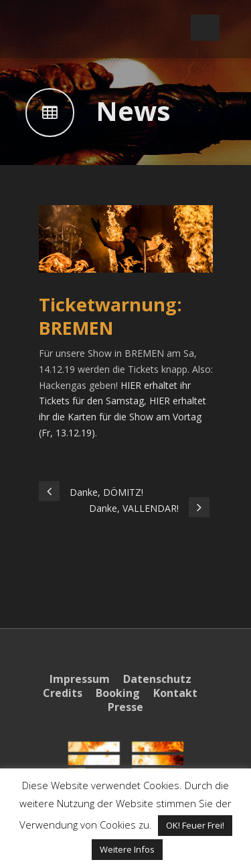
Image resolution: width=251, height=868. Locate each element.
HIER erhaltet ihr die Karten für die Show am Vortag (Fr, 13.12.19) (122, 417)
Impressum (80, 679)
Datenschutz (157, 679)
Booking (118, 693)
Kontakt (175, 693)
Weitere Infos (127, 849)
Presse (125, 707)
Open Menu (205, 28)
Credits (63, 693)
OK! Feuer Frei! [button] (195, 825)
